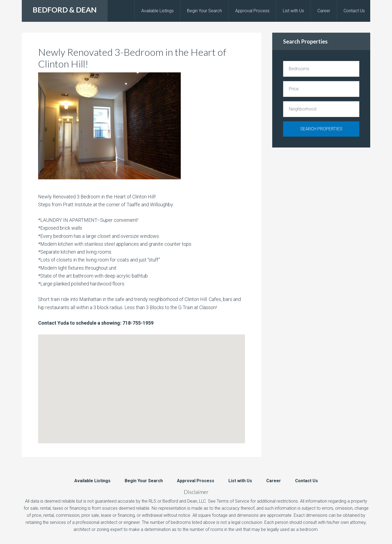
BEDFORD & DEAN (65, 10)
